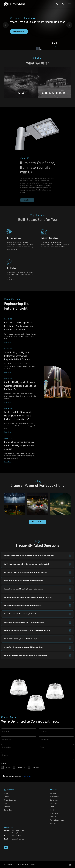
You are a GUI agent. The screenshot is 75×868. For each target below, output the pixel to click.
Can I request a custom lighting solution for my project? (37, 639)
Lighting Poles (54, 813)
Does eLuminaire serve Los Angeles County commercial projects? (37, 622)
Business (4, 765)
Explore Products (19, 32)
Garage (52, 807)
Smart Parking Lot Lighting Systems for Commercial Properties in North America (17, 358)
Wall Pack (53, 823)
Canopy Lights (54, 800)
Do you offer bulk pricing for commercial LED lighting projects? (37, 647)
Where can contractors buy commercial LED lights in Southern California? (37, 631)
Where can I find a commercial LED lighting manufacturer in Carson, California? (37, 556)
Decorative (53, 803)
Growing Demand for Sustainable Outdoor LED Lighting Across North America (20, 447)
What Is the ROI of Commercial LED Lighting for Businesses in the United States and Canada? (20, 417)
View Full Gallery (37, 522)
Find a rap (7, 807)
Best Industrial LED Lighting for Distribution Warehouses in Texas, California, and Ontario (20, 328)
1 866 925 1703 (17, 836)
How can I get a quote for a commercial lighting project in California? (37, 572)
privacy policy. (26, 776)
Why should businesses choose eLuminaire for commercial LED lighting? (37, 656)
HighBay (53, 810)
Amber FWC (54, 793)
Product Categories (10, 800)
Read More (7, 344)
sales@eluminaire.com (19, 839)
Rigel (54, 43)
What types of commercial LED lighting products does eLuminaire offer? (37, 564)
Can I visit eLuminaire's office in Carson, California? (37, 614)
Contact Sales (8, 810)
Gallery (6, 803)
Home (6, 793)
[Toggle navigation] (69, 4)
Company (7, 797)
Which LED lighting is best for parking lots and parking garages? (37, 589)
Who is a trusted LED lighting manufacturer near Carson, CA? (37, 606)
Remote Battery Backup (57, 820)
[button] (57, 4)
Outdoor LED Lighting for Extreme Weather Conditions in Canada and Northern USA (20, 387)
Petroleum (53, 817)
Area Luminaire (55, 797)
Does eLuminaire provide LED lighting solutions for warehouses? (37, 581)
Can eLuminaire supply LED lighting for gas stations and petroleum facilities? (37, 597)
